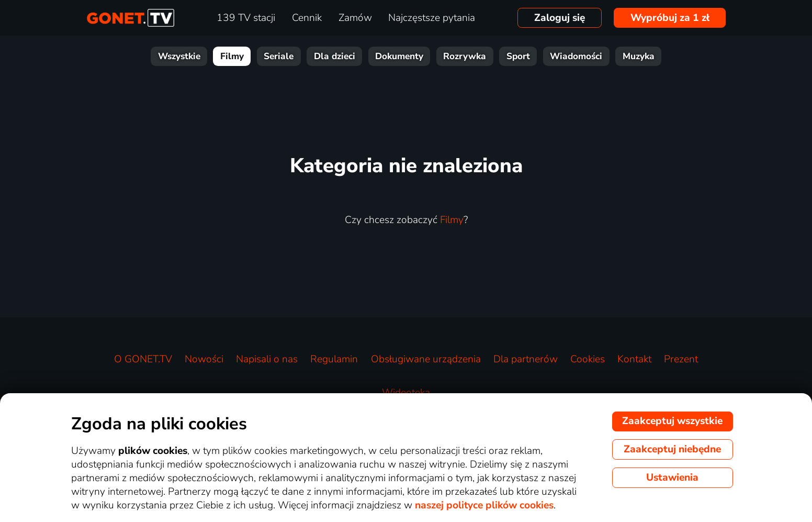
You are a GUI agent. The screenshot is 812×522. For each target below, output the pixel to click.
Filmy (232, 56)
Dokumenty (399, 56)
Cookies (588, 359)
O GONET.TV (143, 359)
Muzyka (639, 56)
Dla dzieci (335, 56)
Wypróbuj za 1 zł (670, 18)
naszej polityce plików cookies (484, 505)
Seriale (279, 56)
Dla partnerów (526, 359)
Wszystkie (179, 56)
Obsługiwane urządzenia (426, 359)
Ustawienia (672, 477)
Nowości (204, 359)
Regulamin (334, 359)
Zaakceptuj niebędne (672, 449)
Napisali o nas (267, 359)
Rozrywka (465, 56)
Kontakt (634, 359)
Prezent (681, 359)
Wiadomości (576, 56)
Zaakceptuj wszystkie (672, 421)
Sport (518, 56)
